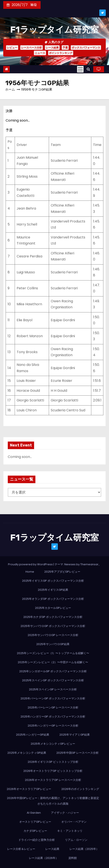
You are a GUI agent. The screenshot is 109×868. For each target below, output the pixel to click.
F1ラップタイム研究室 (54, 30)
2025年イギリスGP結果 (53, 590)
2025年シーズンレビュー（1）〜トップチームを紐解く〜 (53, 653)
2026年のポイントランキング (80, 789)
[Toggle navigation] (80, 69)
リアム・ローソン (76, 840)
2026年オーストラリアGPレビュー (29, 789)
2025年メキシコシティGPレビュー (53, 744)
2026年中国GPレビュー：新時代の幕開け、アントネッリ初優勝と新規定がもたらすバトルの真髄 (53, 801)
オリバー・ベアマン (74, 822)
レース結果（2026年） (44, 858)
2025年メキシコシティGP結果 (27, 753)
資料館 (73, 858)
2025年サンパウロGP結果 (53, 644)
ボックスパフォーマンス (86, 48)
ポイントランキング (61, 53)
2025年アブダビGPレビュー (62, 572)
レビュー (12, 48)
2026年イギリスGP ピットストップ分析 (53, 762)
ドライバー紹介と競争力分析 (37, 840)
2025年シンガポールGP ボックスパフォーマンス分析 (53, 671)
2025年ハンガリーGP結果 (33, 735)
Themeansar (89, 564)
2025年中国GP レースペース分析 (77, 753)
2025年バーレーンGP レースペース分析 (53, 707)
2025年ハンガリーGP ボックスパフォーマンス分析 (53, 717)
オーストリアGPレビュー (35, 822)
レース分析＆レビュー (21, 849)
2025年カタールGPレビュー (53, 608)
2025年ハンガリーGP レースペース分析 (53, 726)
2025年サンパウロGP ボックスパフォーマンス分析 (53, 626)
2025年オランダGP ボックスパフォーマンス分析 (53, 599)
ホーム (10, 89)
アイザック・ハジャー (65, 813)
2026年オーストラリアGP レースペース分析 (53, 780)
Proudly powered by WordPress (31, 564)
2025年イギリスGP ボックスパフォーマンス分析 (53, 581)
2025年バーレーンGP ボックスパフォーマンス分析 (53, 698)
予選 (65, 48)
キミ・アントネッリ (70, 831)
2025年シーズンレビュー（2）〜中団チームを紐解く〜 (53, 662)
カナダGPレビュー (35, 831)
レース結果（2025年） (84, 849)
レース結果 (52, 48)
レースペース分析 (32, 48)
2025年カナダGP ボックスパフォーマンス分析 (53, 617)
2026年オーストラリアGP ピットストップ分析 (53, 771)
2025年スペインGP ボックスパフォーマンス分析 (53, 680)
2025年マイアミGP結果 (75, 735)
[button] (88, 69)
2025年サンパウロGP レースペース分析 (53, 635)
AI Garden (34, 813)
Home (30, 572)
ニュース (40, 53)
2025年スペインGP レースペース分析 (53, 689)
